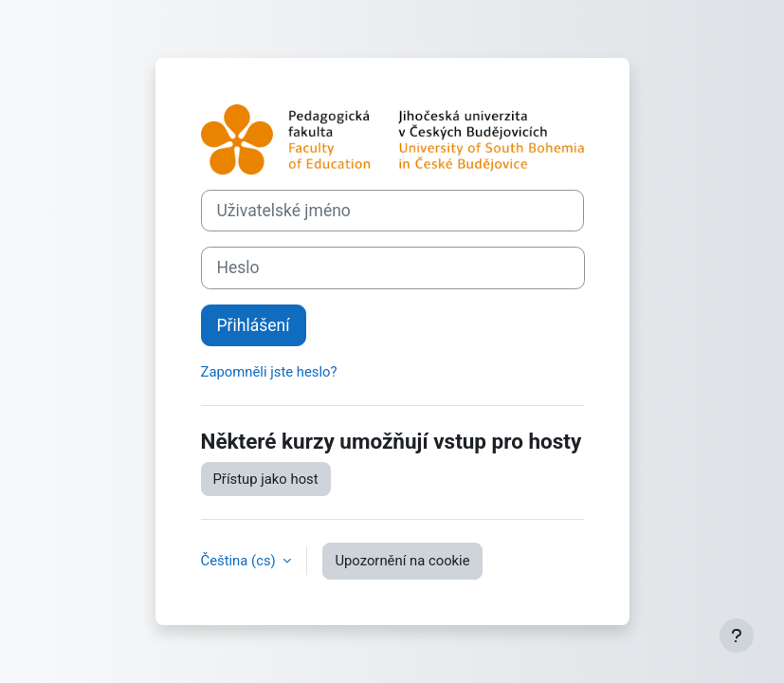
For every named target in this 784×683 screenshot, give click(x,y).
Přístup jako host (266, 479)
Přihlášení (254, 325)
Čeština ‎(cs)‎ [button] (240, 561)
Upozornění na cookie (402, 561)
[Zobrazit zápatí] (737, 636)
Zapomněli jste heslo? (269, 372)
